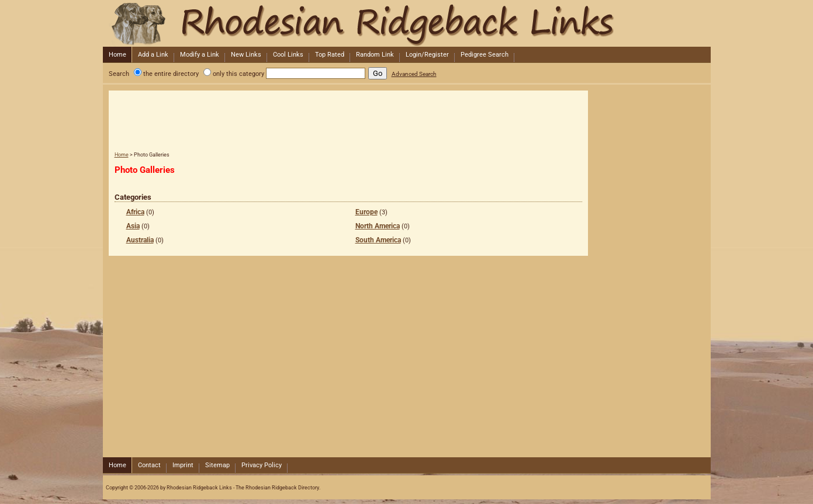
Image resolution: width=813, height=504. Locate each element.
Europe (366, 212)
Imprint (183, 465)
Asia (133, 226)
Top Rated (330, 55)
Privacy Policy (262, 465)
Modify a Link (200, 55)
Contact (149, 465)
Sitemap (217, 465)
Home (117, 55)
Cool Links (288, 55)
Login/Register (427, 55)
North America (378, 226)
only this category (238, 74)
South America (378, 240)
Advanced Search (414, 74)
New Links (246, 55)
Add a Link (153, 55)
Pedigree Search (485, 55)
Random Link (375, 55)
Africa (135, 212)
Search (119, 74)
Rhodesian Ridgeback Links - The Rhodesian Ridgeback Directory (406, 23)
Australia (140, 240)
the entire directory (171, 74)
